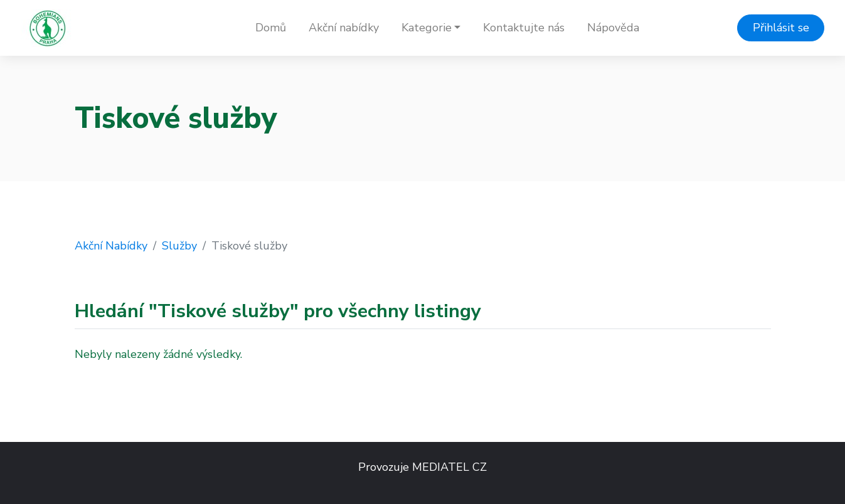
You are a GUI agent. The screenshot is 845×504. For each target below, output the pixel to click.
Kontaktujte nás (524, 28)
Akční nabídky (344, 28)
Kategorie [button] (427, 28)
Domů (271, 28)
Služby (179, 246)
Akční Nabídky (111, 246)
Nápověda (613, 28)
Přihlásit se (781, 28)
